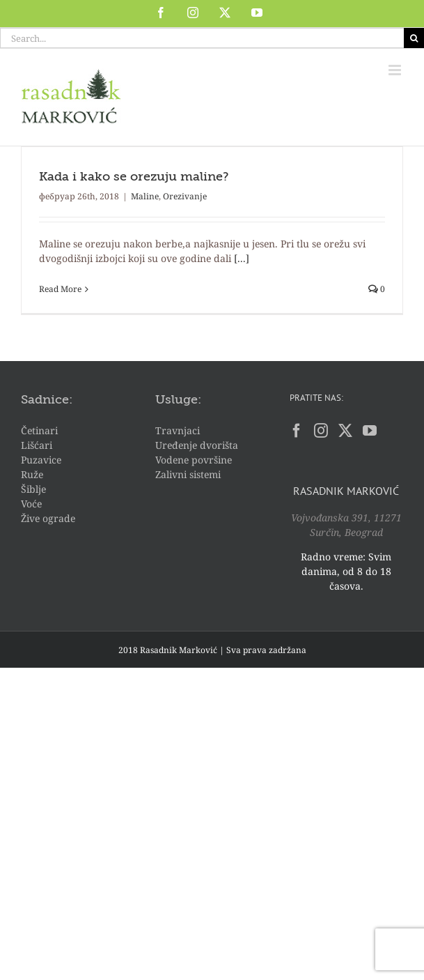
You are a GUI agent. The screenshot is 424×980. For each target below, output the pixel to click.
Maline (145, 196)
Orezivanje (185, 196)
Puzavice (41, 460)
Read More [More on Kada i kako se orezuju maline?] (60, 289)
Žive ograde (48, 518)
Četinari (39, 430)
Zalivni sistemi (188, 474)
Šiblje (33, 489)
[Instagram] (321, 431)
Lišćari (37, 445)
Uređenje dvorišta (197, 445)
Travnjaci (178, 430)
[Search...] (202, 38)
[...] (242, 258)
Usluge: (178, 400)
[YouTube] (370, 431)
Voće (31, 504)
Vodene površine (194, 460)
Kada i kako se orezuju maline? (134, 177)
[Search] (414, 38)
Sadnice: (47, 400)
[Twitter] (345, 431)
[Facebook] (297, 431)
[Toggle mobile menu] (396, 70)
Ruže (32, 474)
